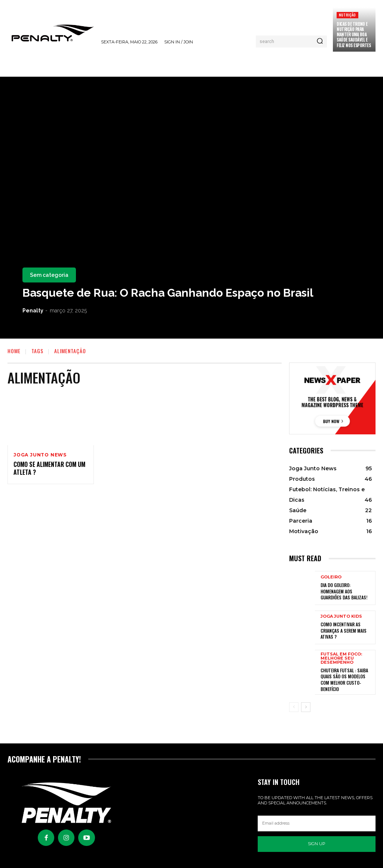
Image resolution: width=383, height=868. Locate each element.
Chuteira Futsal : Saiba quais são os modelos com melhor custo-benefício (344, 679)
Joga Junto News (40, 455)
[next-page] (306, 705)
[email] (317, 822)
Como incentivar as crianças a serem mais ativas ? (343, 631)
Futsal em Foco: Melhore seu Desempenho (341, 658)
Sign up (317, 842)
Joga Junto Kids (341, 617)
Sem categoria (49, 275)
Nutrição (347, 15)
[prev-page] (294, 705)
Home (14, 351)
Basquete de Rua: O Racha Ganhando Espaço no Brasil (168, 293)
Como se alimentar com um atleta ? (49, 469)
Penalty (33, 311)
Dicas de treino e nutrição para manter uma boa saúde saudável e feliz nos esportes (354, 35)
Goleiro (331, 578)
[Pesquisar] (320, 42)
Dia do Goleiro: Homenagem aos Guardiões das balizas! (344, 592)
